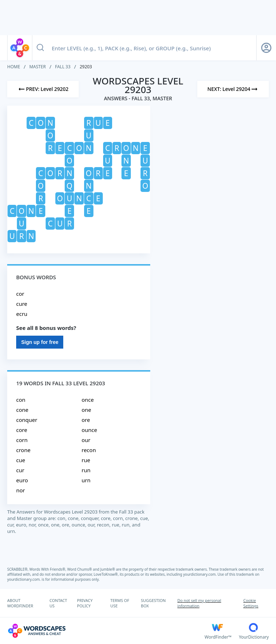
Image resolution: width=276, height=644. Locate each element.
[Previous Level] (43, 89)
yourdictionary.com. (201, 574)
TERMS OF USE (120, 603)
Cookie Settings (251, 603)
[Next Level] (233, 89)
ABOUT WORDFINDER (20, 603)
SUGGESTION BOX (153, 603)
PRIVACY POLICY (85, 603)
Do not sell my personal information (199, 603)
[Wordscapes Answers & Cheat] (106, 631)
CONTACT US (58, 603)
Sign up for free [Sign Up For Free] (40, 342)
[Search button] (40, 48)
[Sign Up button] (266, 48)
